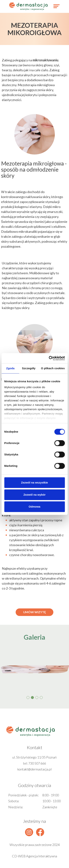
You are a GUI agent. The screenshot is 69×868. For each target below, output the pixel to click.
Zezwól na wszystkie (35, 482)
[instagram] (29, 832)
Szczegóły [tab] (29, 368)
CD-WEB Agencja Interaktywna (34, 856)
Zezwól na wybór (34, 495)
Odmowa (34, 507)
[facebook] (40, 832)
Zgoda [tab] (10, 368)
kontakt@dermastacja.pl (35, 769)
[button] (28, 698)
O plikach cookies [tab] (53, 368)
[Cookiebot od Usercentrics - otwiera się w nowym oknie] (49, 358)
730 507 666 (37, 763)
